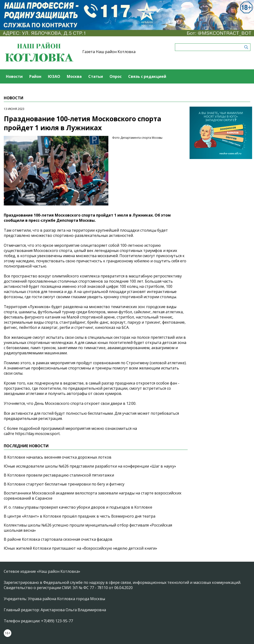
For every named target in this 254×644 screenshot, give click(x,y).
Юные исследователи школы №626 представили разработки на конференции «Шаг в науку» (90, 466)
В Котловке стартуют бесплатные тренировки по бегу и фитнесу (64, 484)
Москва (74, 76)
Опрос (116, 76)
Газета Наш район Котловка (109, 52)
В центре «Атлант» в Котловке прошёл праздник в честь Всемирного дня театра (80, 516)
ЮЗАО (54, 76)
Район (35, 76)
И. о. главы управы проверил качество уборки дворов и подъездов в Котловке (78, 507)
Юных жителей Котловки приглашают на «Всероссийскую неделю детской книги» (80, 548)
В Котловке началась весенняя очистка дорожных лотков (58, 457)
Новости (14, 76)
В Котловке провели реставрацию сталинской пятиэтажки (59, 475)
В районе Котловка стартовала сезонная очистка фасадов (58, 539)
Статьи (96, 76)
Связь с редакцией (147, 76)
